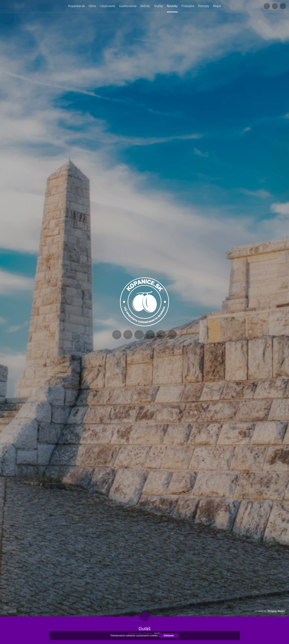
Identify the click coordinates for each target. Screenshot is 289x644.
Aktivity (145, 6)
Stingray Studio (276, 611)
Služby (158, 6)
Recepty (204, 6)
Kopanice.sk (77, 6)
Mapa (217, 6)
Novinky (172, 6)
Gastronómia (128, 6)
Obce (92, 6)
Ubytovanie (107, 6)
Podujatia (188, 6)
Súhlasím (169, 636)
